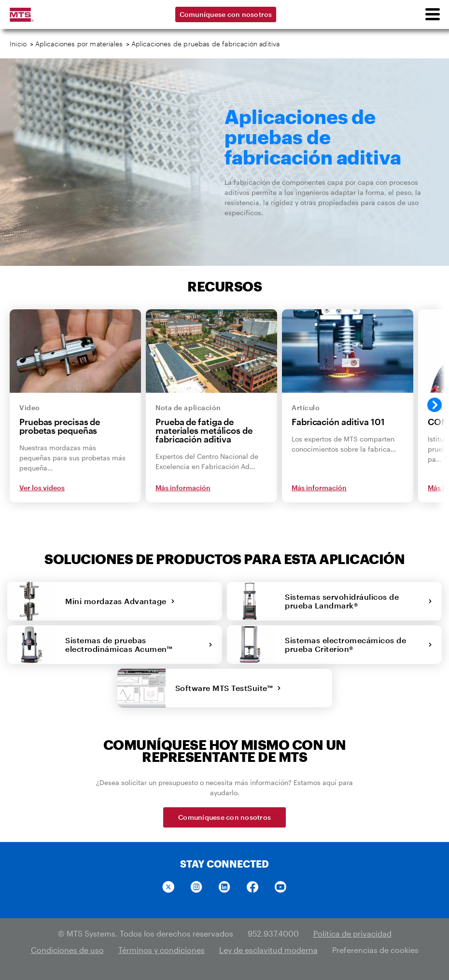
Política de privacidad (352, 933)
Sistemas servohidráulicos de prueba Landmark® (358, 601)
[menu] (432, 14)
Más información (183, 488)
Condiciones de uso (67, 950)
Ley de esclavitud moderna (268, 950)
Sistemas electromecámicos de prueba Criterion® (358, 644)
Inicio (18, 44)
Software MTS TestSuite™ (228, 688)
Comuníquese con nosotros (226, 14)
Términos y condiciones (161, 950)
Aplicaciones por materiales (79, 44)
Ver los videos (42, 488)
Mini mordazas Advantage (120, 601)
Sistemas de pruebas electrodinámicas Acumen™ (139, 644)
